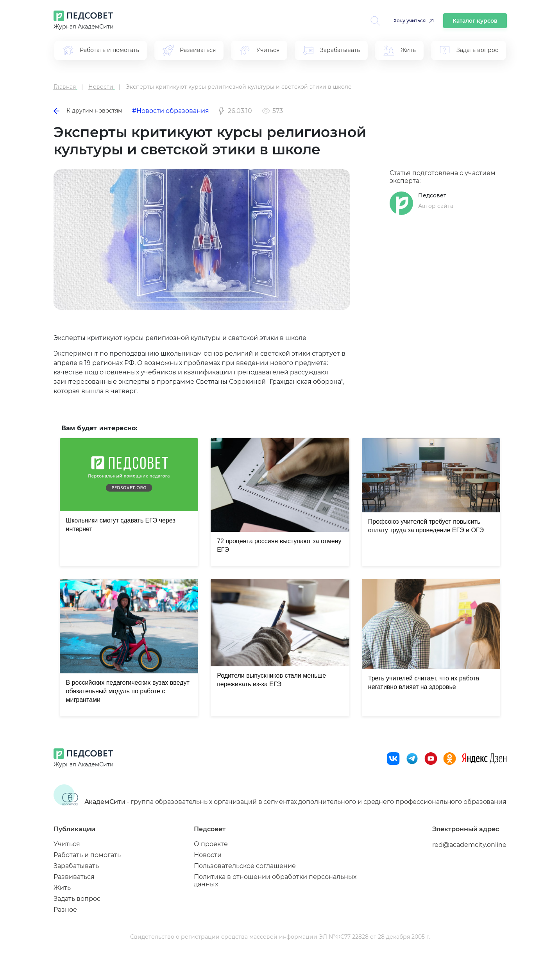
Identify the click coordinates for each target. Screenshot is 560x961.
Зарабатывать (76, 866)
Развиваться (74, 877)
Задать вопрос (77, 899)
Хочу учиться (410, 21)
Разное (65, 910)
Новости (208, 855)
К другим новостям (88, 111)
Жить (62, 888)
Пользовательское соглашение (245, 866)
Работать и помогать (87, 855)
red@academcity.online (469, 845)
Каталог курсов (475, 21)
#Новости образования (171, 111)
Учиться (67, 844)
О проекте (211, 844)
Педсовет (432, 195)
